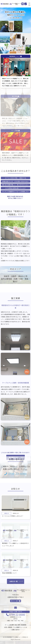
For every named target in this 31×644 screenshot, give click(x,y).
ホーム (7, 626)
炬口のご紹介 (16, 606)
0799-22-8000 (15, 477)
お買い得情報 (8, 629)
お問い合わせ (16, 631)
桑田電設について (16, 66)
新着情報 (24, 626)
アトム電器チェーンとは (20, 629)
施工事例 (18, 626)
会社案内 (12, 626)
